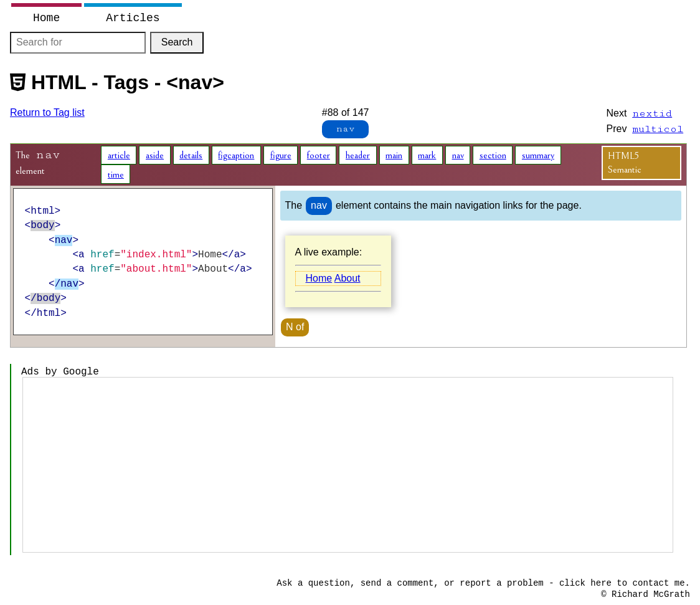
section (493, 155)
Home (319, 278)
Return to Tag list (47, 112)
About (348, 278)
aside (155, 155)
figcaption (236, 155)
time (116, 174)
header (358, 155)
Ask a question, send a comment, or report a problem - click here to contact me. (483, 583)
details (191, 155)
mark (427, 155)
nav (458, 155)
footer (319, 155)
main (394, 155)
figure (281, 155)
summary (538, 155)
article (119, 155)
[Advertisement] (348, 465)
